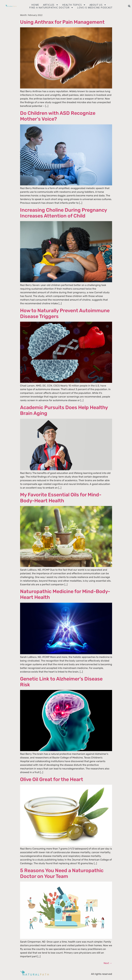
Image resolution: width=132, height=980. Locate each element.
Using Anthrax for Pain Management (62, 22)
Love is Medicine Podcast (95, 7)
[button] (129, 6)
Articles (51, 5)
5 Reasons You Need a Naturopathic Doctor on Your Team (62, 873)
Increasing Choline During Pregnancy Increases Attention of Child (63, 213)
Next (108, 963)
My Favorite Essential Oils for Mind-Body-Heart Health (61, 498)
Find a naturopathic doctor (51, 7)
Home (35, 5)
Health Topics (74, 5)
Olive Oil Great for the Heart (52, 779)
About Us (98, 5)
